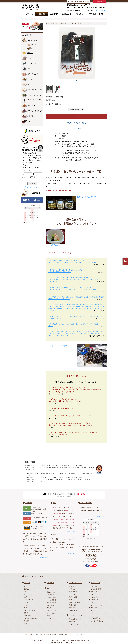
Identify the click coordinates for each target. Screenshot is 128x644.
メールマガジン (51, 613)
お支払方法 (29, 503)
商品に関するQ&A (52, 611)
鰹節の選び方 (72, 622)
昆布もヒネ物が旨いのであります (88, 197)
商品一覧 (42, 14)
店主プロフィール (51, 603)
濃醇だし (30, 53)
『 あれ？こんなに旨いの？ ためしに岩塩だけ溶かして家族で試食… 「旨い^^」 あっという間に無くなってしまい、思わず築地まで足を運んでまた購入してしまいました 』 (76, 280)
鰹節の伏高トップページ (53, 23)
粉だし (30, 85)
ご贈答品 (93, 602)
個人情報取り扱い (63, 634)
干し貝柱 (30, 79)
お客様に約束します (52, 595)
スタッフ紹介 (50, 605)
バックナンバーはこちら (32, 187)
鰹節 (34, 40)
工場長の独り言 (73, 610)
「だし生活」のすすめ (75, 619)
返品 (54, 535)
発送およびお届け (86, 503)
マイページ (71, 2)
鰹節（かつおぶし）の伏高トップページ (39, 576)
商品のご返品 (95, 600)
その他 (93, 610)
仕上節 (34, 48)
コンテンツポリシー (77, 634)
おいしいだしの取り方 (75, 624)
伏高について (67, 14)
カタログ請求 (95, 608)
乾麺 (35, 90)
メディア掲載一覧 (51, 600)
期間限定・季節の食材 (35, 111)
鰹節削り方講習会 (74, 597)
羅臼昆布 (74, 23)
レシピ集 (71, 586)
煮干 (29, 69)
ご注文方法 (94, 586)
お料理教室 (72, 589)
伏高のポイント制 (51, 597)
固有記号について (51, 619)
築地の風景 (72, 608)
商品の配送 (94, 592)
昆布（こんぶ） (29, 594)
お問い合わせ (95, 613)
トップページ (29, 14)
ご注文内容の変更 (96, 589)
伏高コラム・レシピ (75, 583)
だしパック (31, 58)
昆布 (33, 63)
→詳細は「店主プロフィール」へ (35, 481)
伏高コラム (79, 14)
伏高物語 (49, 608)
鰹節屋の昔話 (72, 605)
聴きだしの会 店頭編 (74, 602)
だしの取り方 (72, 594)
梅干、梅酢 (31, 106)
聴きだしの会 (72, 600)
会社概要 (26, 634)
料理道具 (30, 116)
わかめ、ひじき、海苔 (35, 95)
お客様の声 (54, 14)
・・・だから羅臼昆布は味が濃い (57, 346)
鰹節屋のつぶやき (74, 592)
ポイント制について (96, 605)
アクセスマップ (51, 616)
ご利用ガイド (79, 2)
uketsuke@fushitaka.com (93, 561)
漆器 (29, 122)
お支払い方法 (95, 597)
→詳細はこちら (43, 557)
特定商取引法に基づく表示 (49, 634)
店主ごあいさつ (51, 592)
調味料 (34, 100)
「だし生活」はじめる (96, 14)
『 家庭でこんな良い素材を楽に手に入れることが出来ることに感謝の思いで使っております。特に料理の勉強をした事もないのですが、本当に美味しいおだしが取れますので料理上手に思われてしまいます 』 (76, 334)
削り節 (34, 45)
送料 (54, 503)
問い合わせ (86, 2)
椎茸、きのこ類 (33, 74)
